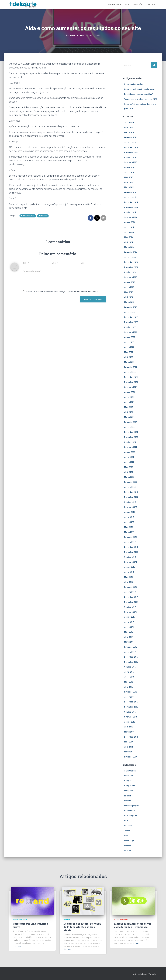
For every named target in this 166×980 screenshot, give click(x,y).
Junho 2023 (129, 287)
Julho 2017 (129, 622)
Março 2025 (129, 187)
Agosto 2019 (130, 512)
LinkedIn (128, 801)
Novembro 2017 (131, 602)
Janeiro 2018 (130, 592)
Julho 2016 (129, 672)
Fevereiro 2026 (131, 137)
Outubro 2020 (130, 442)
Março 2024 (129, 247)
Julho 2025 (129, 172)
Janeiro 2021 (130, 427)
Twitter (127, 831)
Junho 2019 (129, 522)
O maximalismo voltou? (134, 84)
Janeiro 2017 (130, 652)
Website (128, 846)
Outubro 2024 (130, 212)
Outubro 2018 (130, 557)
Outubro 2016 (130, 667)
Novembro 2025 (131, 152)
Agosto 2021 (130, 392)
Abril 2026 (129, 127)
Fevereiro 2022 (131, 367)
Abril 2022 (129, 357)
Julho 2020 (129, 457)
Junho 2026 (129, 122)
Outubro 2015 (130, 712)
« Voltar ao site (115, 5)
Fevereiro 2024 (131, 252)
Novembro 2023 (131, 267)
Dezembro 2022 (131, 317)
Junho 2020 (129, 462)
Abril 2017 (129, 637)
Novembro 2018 (131, 552)
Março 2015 (129, 732)
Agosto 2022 (130, 337)
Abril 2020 (129, 472)
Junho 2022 (129, 347)
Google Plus (129, 786)
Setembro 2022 (131, 332)
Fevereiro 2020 (131, 482)
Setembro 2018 (131, 562)
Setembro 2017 (131, 612)
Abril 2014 (129, 747)
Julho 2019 (129, 517)
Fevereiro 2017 (131, 647)
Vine (126, 836)
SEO (126, 821)
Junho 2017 (129, 627)
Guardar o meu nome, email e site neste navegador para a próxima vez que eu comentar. (62, 292)
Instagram (129, 791)
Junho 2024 (129, 232)
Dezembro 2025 (131, 147)
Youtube (128, 851)
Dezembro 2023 (131, 262)
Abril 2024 (129, 242)
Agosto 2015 (130, 722)
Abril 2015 (129, 727)
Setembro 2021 (131, 387)
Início (127, 5)
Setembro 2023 (131, 277)
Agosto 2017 (130, 617)
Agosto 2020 (130, 452)
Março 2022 (129, 362)
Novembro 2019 (131, 497)
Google (127, 781)
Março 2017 (129, 642)
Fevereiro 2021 (131, 422)
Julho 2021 (129, 397)
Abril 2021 (129, 412)
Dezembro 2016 (131, 657)
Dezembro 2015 (131, 702)
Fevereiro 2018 (131, 587)
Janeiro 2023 (130, 312)
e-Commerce (130, 771)
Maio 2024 (129, 237)
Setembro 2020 (131, 447)
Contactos (150, 5)
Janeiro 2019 (130, 542)
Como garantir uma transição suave (140, 89)
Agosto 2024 (130, 222)
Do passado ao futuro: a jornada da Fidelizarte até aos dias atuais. (82, 927)
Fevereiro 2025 (131, 192)
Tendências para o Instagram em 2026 (141, 99)
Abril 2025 (129, 182)
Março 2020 (129, 477)
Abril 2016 (129, 687)
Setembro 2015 (131, 717)
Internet (127, 796)
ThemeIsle (153, 974)
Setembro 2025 (131, 162)
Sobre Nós (138, 5)
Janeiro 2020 (130, 487)
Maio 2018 (129, 577)
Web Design (43, 216)
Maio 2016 (129, 682)
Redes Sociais (130, 811)
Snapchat (128, 826)
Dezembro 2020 (131, 432)
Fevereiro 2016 (131, 692)
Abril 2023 (129, 297)
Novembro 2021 (131, 382)
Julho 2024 (129, 227)
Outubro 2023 (130, 272)
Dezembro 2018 (131, 547)
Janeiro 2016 (130, 697)
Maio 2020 (129, 467)
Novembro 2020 (131, 437)
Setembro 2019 (131, 507)
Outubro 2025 (130, 157)
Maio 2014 (129, 742)
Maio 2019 (129, 527)
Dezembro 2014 (131, 737)
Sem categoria (131, 816)
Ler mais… (18, 946)
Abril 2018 (129, 582)
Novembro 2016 (131, 662)
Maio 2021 (129, 407)
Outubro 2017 (130, 607)
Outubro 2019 (130, 502)
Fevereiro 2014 (131, 757)
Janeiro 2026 (130, 142)
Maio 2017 (129, 632)
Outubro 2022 (130, 327)
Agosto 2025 (130, 167)
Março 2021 (129, 417)
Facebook (128, 776)
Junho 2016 (129, 677)
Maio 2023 (129, 292)
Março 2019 (129, 532)
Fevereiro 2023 (131, 307)
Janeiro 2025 (130, 197)
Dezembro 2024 (131, 202)
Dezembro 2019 (131, 492)
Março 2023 (129, 302)
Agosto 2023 (130, 282)
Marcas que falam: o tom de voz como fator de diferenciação (133, 925)
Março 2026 (129, 132)
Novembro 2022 (131, 322)
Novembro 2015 (131, 707)
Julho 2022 (129, 342)
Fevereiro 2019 (131, 537)
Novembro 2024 (131, 207)
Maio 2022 (129, 352)
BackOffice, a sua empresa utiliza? (139, 94)
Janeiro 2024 (130, 257)
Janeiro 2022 (130, 372)
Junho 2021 (129, 402)
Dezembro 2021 (131, 377)
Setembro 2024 (131, 217)
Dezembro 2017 (131, 597)
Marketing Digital (28, 216)
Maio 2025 (129, 177)
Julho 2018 (129, 572)
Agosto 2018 (130, 567)
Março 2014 (129, 752)
